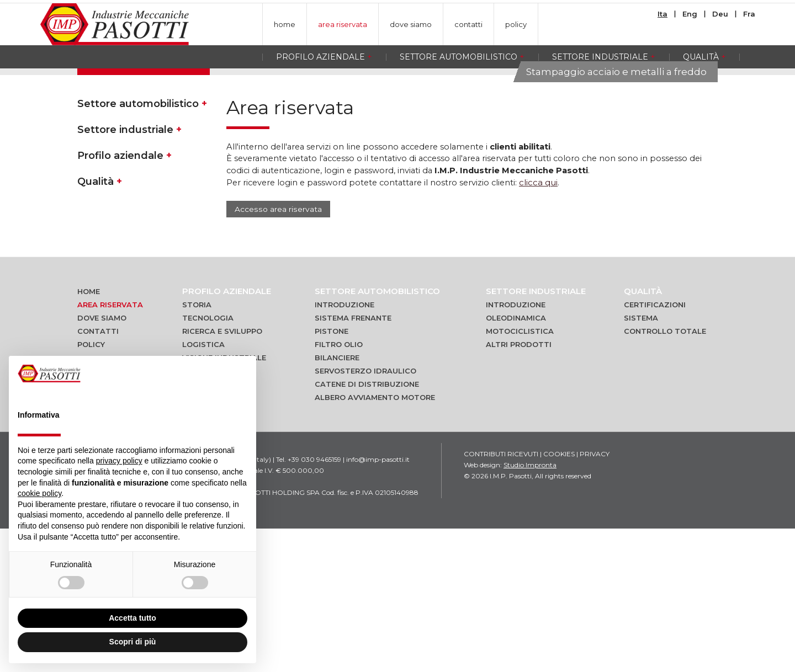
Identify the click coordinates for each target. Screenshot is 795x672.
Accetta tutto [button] (132, 618)
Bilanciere (337, 501)
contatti (468, 24)
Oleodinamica (516, 461)
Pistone (332, 474)
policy (516, 24)
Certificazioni (655, 448)
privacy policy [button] (119, 461)
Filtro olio (339, 488)
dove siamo (411, 24)
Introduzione (344, 448)
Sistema (641, 461)
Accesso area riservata (277, 353)
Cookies (559, 597)
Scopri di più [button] (133, 642)
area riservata (343, 24)
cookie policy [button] (39, 493)
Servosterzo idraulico (365, 514)
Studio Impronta (530, 608)
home (285, 24)
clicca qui (547, 326)
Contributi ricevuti (501, 597)
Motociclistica (520, 474)
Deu (720, 14)
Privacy (595, 597)
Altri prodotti (519, 488)
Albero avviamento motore (375, 541)
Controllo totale (665, 474)
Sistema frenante (353, 461)
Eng (690, 14)
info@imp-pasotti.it (378, 603)
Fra (749, 14)
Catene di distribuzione (367, 527)
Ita (662, 14)
